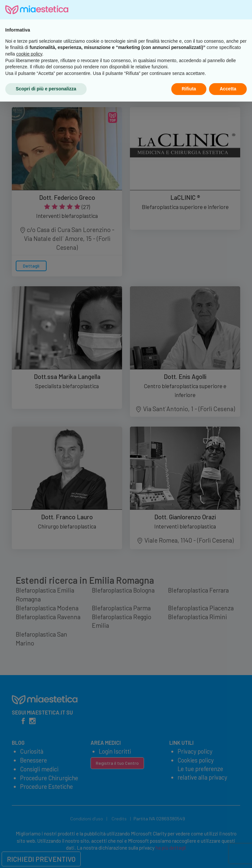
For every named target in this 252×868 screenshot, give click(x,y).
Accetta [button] (228, 855)
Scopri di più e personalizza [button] (46, 855)
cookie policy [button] (29, 820)
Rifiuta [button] (189, 855)
